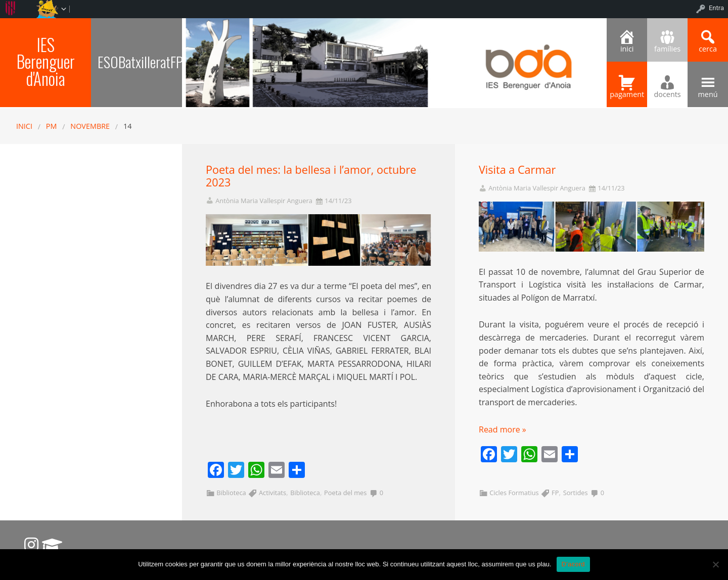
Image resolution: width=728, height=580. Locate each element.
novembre (90, 126)
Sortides (576, 493)
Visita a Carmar (517, 170)
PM (52, 126)
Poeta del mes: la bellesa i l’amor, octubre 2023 (311, 176)
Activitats (272, 493)
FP (555, 493)
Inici (24, 126)
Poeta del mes (345, 493)
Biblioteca (231, 493)
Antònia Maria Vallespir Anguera (264, 201)
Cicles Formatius (514, 493)
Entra (716, 8)
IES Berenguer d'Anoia (46, 61)
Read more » (503, 429)
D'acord (573, 564)
